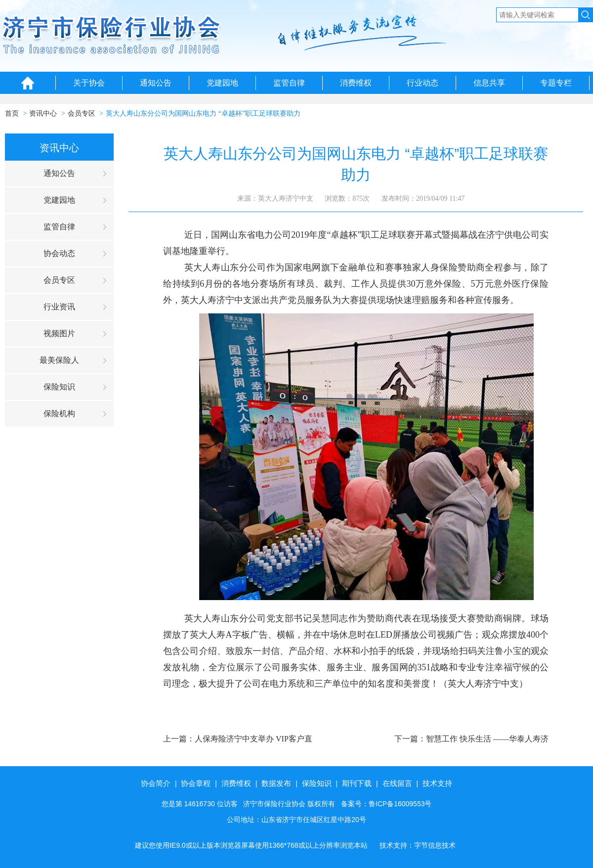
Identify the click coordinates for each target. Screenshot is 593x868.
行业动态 (423, 83)
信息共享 (489, 83)
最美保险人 (59, 360)
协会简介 (156, 783)
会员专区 (82, 113)
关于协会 (89, 83)
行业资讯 (59, 307)
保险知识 (59, 387)
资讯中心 (43, 113)
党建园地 (222, 83)
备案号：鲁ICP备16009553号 (386, 804)
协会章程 (196, 783)
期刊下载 (357, 783)
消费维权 (356, 83)
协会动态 (59, 253)
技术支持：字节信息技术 (418, 845)
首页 (12, 113)
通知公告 (156, 83)
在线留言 (397, 783)
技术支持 (437, 783)
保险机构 (59, 413)
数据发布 (276, 783)
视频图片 (59, 333)
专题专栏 (556, 83)
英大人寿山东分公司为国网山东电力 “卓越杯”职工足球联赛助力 (203, 113)
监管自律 (289, 83)
